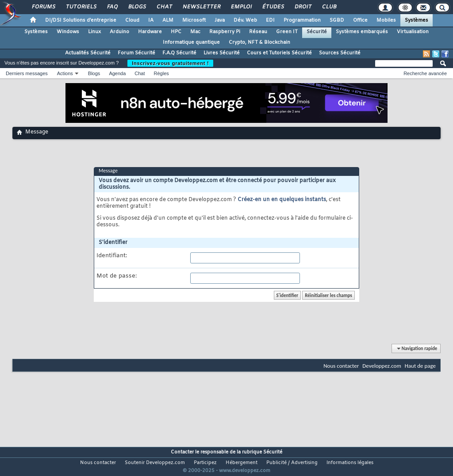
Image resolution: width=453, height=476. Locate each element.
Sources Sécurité (340, 53)
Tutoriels (81, 7)
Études (273, 7)
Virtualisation (413, 32)
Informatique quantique (191, 42)
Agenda (117, 73)
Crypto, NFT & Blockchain (259, 42)
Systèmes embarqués (362, 32)
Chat (164, 7)
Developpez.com (382, 366)
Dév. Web (245, 20)
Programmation (302, 20)
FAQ (112, 7)
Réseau (258, 32)
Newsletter (201, 7)
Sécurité (317, 32)
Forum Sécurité (136, 53)
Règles (161, 73)
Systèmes (417, 20)
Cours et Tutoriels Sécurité (279, 53)
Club (329, 7)
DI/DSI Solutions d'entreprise (81, 20)
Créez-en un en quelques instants (282, 200)
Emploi (241, 7)
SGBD (337, 20)
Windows (68, 32)
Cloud (132, 20)
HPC (176, 32)
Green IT (287, 32)
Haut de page (420, 366)
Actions (65, 73)
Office (360, 20)
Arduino (119, 32)
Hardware (150, 32)
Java (220, 20)
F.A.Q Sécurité (179, 53)
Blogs (137, 7)
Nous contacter (341, 366)
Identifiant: (112, 256)
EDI (270, 20)
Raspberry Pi (225, 32)
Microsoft (194, 20)
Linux (94, 32)
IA (151, 20)
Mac (195, 32)
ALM (168, 20)
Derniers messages (27, 73)
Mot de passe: (117, 276)
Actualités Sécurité (88, 53)
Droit (303, 7)
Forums (43, 7)
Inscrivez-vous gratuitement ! (170, 63)
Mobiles (386, 20)
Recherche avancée (425, 73)
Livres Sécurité (222, 53)
